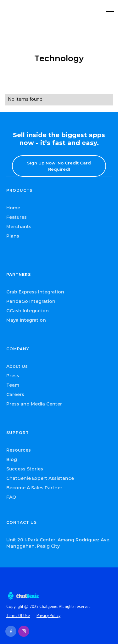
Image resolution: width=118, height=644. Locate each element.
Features (17, 217)
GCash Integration (28, 311)
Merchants (19, 227)
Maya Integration (26, 320)
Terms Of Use (18, 616)
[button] (110, 12)
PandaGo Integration (31, 301)
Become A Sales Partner (34, 488)
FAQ (11, 497)
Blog (12, 459)
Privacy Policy (48, 616)
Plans (13, 236)
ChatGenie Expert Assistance (40, 478)
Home (13, 208)
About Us (17, 366)
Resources (19, 450)
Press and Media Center (34, 404)
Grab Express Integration (35, 292)
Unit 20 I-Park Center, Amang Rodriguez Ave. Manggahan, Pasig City (58, 543)
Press (13, 376)
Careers (15, 394)
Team (13, 385)
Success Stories (25, 469)
